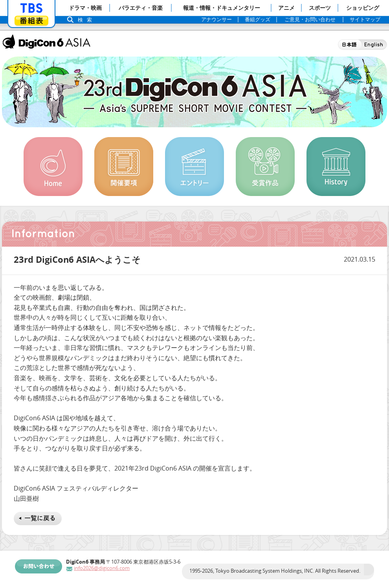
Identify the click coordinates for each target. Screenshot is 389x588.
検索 (87, 20)
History (336, 167)
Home (53, 167)
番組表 (31, 21)
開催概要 (124, 167)
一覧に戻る (38, 518)
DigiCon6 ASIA (46, 42)
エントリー (194, 167)
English (374, 45)
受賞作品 (265, 167)
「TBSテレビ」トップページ (31, 8)
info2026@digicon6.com (102, 568)
